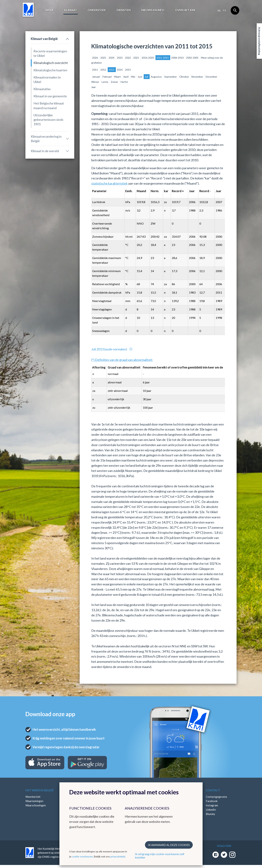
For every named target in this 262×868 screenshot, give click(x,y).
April (126, 77)
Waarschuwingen (36, 805)
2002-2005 (193, 58)
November (198, 77)
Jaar (94, 87)
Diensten (124, 10)
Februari (107, 77)
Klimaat (71, 10)
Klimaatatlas (42, 89)
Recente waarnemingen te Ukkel (50, 53)
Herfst (124, 82)
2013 (112, 70)
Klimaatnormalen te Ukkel (47, 79)
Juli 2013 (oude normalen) (109, 349)
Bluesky (210, 814)
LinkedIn (211, 810)
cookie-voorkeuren (82, 856)
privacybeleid (118, 856)
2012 (104, 70)
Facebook (212, 801)
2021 (136, 58)
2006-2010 (178, 58)
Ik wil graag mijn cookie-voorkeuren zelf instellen (160, 856)
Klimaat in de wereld (45, 151)
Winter (95, 82)
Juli (147, 77)
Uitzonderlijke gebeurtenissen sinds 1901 (48, 120)
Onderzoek (97, 10)
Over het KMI (185, 10)
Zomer (115, 82)
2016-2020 (148, 58)
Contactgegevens (216, 797)
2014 (120, 70)
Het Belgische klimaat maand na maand (49, 105)
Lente (105, 82)
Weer (49, 10)
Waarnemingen (34, 801)
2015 (128, 70)
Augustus (157, 77)
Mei (133, 77)
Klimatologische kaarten (50, 70)
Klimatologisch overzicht (51, 63)
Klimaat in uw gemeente (50, 96)
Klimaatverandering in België (46, 139)
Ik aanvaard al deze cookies (169, 845)
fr (225, 11)
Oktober (184, 77)
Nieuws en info (153, 10)
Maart (118, 77)
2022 (128, 58)
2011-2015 (163, 58)
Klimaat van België (44, 39)
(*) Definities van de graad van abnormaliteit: (122, 360)
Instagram (212, 805)
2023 (120, 58)
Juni (140, 77)
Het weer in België (39, 790)
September (171, 77)
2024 (112, 58)
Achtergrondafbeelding (259, 41)
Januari (96, 77)
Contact (213, 790)
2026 (95, 58)
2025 (104, 58)
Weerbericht (33, 797)
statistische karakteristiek (109, 183)
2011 (95, 70)
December (211, 77)
